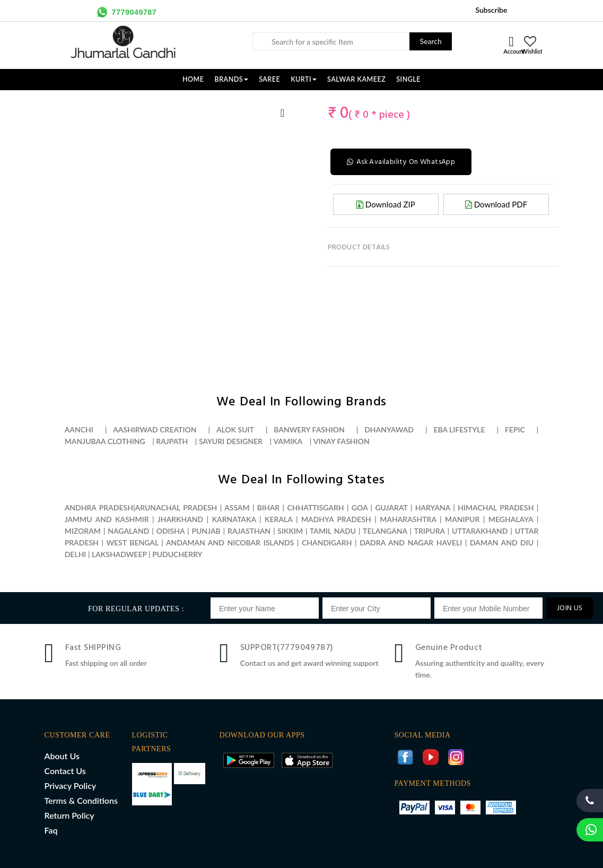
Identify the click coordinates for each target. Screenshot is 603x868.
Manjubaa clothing (105, 441)
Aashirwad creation (155, 429)
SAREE (269, 79)
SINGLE (408, 79)
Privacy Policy (71, 785)
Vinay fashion (342, 441)
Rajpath (172, 441)
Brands (232, 79)
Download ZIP (386, 204)
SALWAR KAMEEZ (356, 79)
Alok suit (235, 429)
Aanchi (79, 429)
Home (193, 79)
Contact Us (65, 771)
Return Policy (69, 815)
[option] (65, 101)
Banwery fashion (309, 429)
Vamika (288, 441)
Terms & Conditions (81, 800)
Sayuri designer (231, 441)
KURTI (304, 79)
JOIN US (570, 608)
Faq (51, 830)
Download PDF (496, 204)
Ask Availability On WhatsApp (402, 162)
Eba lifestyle (459, 429)
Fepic (515, 429)
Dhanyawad (389, 429)
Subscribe (491, 10)
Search (431, 41)
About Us (62, 756)
